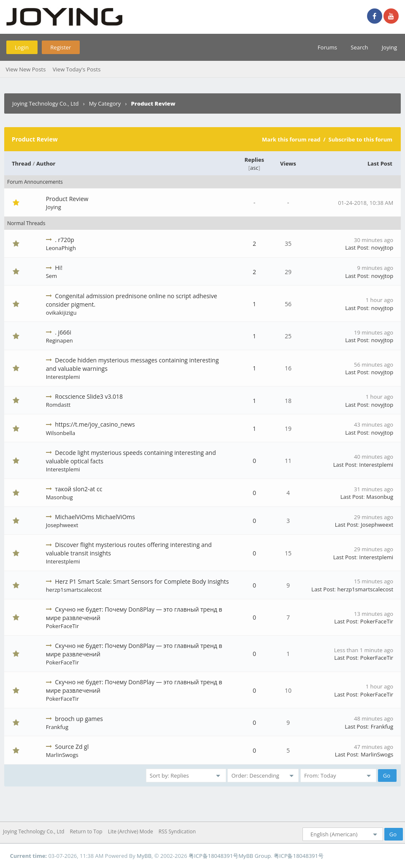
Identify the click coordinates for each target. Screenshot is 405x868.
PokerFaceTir (62, 626)
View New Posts (26, 69)
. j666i (63, 332)
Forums (327, 47)
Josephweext (62, 525)
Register (61, 47)
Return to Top (86, 831)
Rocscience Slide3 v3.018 (89, 396)
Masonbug (59, 497)
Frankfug (57, 727)
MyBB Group (255, 856)
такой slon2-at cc (78, 489)
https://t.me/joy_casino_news (95, 424)
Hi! (59, 268)
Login (22, 47)
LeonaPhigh (61, 248)
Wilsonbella (61, 433)
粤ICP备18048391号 (213, 856)
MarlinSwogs (62, 755)
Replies (254, 160)
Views (288, 163)
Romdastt (58, 405)
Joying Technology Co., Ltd (46, 103)
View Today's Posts (77, 69)
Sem (51, 276)
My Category (105, 103)
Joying (389, 47)
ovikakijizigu (61, 313)
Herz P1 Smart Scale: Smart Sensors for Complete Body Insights (142, 581)
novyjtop (382, 248)
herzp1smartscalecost (74, 590)
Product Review (67, 199)
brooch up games (79, 719)
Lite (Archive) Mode (131, 831)
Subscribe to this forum (360, 139)
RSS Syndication (177, 831)
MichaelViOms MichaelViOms (95, 517)
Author (46, 163)
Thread (22, 163)
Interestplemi (63, 377)
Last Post (380, 163)
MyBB (144, 856)
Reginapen (59, 340)
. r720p (65, 240)
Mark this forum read (291, 139)
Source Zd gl (72, 747)
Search (359, 47)
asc (254, 168)
